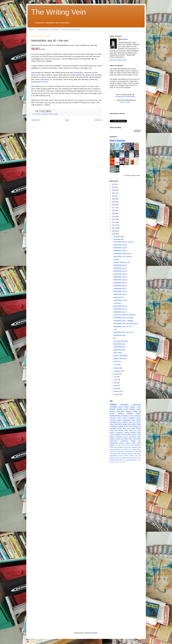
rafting (139, 449)
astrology (138, 451)
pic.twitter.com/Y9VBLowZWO (125, 97)
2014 (114, 216)
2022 (114, 193)
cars (130, 449)
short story (137, 431)
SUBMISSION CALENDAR (48, 29)
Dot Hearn (124, 39)
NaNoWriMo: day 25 (120, 265)
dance (139, 418)
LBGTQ (115, 451)
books (139, 422)
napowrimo (120, 433)
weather (112, 439)
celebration (113, 428)
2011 (114, 225)
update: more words (120, 359)
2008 (114, 234)
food (139, 426)
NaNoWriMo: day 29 (120, 245)
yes (115, 338)
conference (124, 441)
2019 (114, 202)
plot (128, 428)
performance (115, 416)
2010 (114, 228)
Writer (134, 424)
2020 (114, 199)
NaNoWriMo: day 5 (120, 335)
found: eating (118, 353)
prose (127, 449)
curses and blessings (120, 341)
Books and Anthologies (71, 29)
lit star (118, 445)
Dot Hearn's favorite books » (132, 175)
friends (112, 411)
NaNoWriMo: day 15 (120, 294)
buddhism (138, 445)
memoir (132, 409)
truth (125, 447)
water (139, 413)
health (120, 428)
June (116, 380)
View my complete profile (118, 60)
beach (125, 418)
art (140, 411)
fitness (139, 424)
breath (139, 439)
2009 (114, 231)
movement (121, 451)
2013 (114, 219)
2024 (114, 187)
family (133, 443)
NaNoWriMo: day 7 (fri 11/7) (123, 327)
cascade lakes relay (125, 431)
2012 (114, 222)
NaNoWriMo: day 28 (120, 248)
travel (126, 409)
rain (134, 451)
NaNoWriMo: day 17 (120, 289)
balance (119, 420)
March (116, 389)
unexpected (114, 443)
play (123, 449)
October (117, 368)
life (130, 426)
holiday (133, 441)
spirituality (120, 447)
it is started (117, 364)
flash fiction (129, 439)
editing (121, 413)
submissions (125, 416)
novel (139, 409)
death (119, 454)
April (115, 386)
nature (133, 420)
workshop (138, 416)
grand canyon (132, 435)
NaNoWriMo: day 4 (120, 344)
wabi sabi (119, 460)
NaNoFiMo (45, 79)
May (115, 383)
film (127, 426)
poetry (133, 407)
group (129, 447)
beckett (124, 462)
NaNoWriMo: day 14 (120, 306)
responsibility (114, 456)
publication (113, 422)
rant (140, 456)
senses (121, 456)
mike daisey (137, 454)
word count (117, 361)
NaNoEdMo (78, 73)
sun (111, 451)
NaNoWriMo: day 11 (120, 312)
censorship (113, 454)
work (139, 407)
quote (139, 437)
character (113, 418)
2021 (114, 196)
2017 (114, 208)
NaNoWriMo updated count (122, 254)
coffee (124, 458)
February (117, 391)
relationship (113, 447)
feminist (139, 460)
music (112, 413)
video (120, 422)
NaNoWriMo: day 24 (120, 268)
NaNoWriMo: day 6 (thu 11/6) (123, 332)
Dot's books (118, 141)
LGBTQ (126, 456)
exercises (113, 420)
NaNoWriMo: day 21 (120, 277)
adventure (119, 437)
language (134, 447)
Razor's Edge (132, 411)
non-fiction (132, 437)
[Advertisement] (137, 504)
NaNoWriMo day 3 (119, 347)
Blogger (95, 633)
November (117, 239)
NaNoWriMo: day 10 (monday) (123, 318)
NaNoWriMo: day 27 (120, 251)
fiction (39, 114)
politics (139, 420)
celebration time (119, 297)
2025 (114, 184)
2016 (114, 211)
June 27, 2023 (125, 102)
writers (120, 418)
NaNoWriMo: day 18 (120, 286)
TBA (134, 439)
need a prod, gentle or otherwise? (124, 315)
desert (128, 445)
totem (115, 329)
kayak (124, 428)
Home (32, 29)
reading (125, 422)
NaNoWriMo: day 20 (120, 280)
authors (112, 433)
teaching (134, 426)
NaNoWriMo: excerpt (120, 300)
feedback (130, 454)
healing (127, 433)
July (115, 377)
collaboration (118, 424)
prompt (119, 409)
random (112, 437)
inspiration (132, 418)
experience (122, 426)
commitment (114, 441)
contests (124, 435)
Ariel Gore (44, 82)
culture (128, 443)
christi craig (134, 456)
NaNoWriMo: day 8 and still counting (125, 324)
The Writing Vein (59, 12)
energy (134, 449)
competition (114, 426)
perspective (128, 451)
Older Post (98, 120)
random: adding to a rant (121, 262)
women (121, 443)
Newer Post (36, 120)
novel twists (117, 303)
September (118, 371)
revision (51, 114)
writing (56, 114)
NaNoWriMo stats (119, 350)
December (117, 237)
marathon (133, 433)
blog (123, 445)
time (134, 422)
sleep (112, 424)
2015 (114, 213)
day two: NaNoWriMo (120, 356)
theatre (113, 409)
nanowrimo (45, 114)
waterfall (119, 462)
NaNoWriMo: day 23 (120, 271)
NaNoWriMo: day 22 (120, 274)
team (132, 445)
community (137, 405)
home (139, 435)
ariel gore (120, 411)
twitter (134, 460)
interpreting (127, 420)
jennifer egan (113, 462)
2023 (114, 190)
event (126, 437)
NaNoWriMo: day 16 (120, 292)
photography (117, 449)
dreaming (124, 454)
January (117, 394)
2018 (114, 205)
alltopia (112, 458)
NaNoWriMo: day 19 (120, 283)
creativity (113, 407)
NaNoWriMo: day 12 (120, 309)
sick (140, 441)
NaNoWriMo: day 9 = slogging (123, 321)
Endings (116, 259)
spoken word (120, 439)
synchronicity (134, 458)
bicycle (116, 458)
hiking (128, 458)
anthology (129, 460)
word (130, 422)
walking (130, 413)
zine (124, 460)
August (116, 374)
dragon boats (127, 424)
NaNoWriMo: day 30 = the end (123, 242)
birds (120, 458)
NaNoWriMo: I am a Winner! (123, 256)
